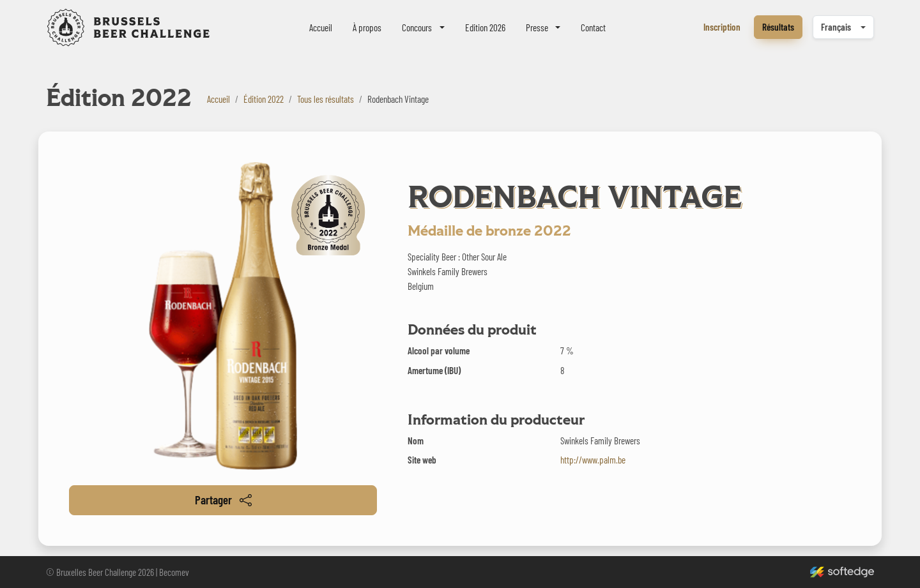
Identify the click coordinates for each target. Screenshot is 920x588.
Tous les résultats (326, 99)
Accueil (321, 27)
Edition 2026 (485, 27)
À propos (367, 27)
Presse (537, 27)
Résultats (778, 27)
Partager (223, 500)
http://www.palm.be (593, 460)
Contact (593, 27)
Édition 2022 (264, 99)
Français (836, 27)
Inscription (722, 27)
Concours (417, 27)
